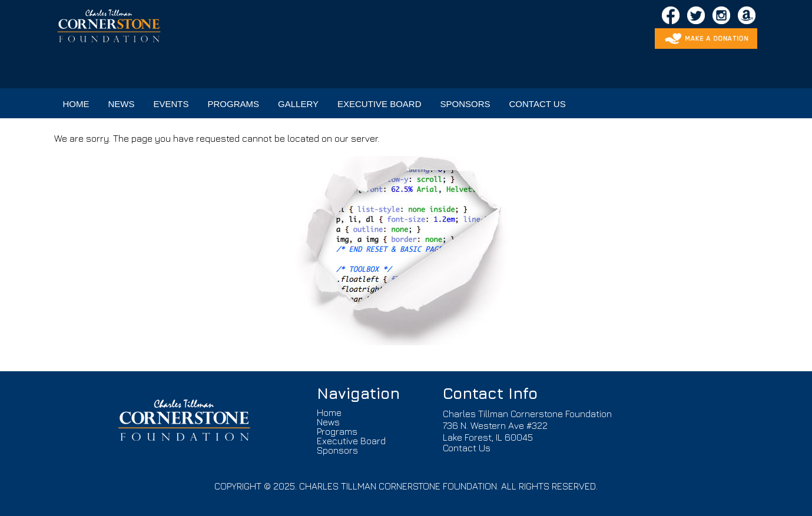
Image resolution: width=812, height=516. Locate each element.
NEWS (122, 104)
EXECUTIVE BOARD (380, 104)
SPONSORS (465, 104)
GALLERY (298, 104)
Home (329, 412)
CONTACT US (538, 104)
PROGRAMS (234, 104)
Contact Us (467, 448)
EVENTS (171, 104)
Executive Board (351, 441)
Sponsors (337, 450)
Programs (337, 431)
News (328, 422)
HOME (76, 104)
